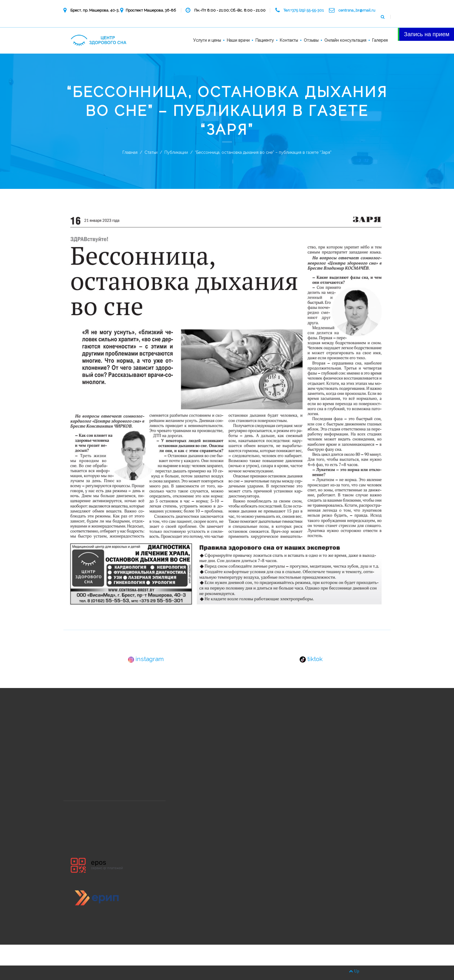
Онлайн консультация (345, 40)
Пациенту (265, 40)
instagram (146, 659)
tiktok (311, 659)
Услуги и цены (207, 40)
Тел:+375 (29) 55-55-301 (304, 10)
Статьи (151, 152)
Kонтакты (289, 40)
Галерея (380, 40)
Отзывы (311, 40)
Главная (130, 152)
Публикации (176, 152)
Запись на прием (427, 34)
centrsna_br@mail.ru (357, 10)
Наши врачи (238, 40)
